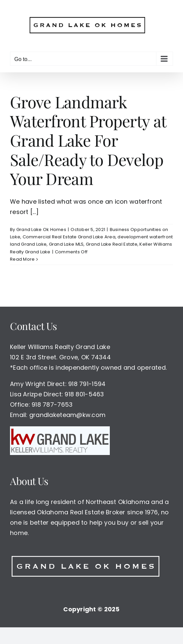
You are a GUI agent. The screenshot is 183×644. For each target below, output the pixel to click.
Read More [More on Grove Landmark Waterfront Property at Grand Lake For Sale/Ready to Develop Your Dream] (22, 259)
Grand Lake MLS (66, 244)
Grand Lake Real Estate (112, 244)
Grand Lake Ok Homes (41, 229)
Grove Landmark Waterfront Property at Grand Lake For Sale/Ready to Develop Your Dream (88, 140)
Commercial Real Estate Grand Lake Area (69, 237)
